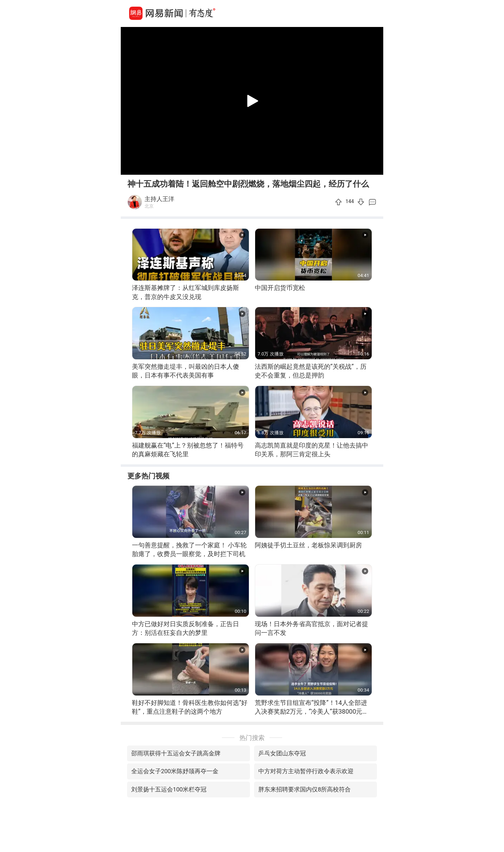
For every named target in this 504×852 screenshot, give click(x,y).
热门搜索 (252, 738)
